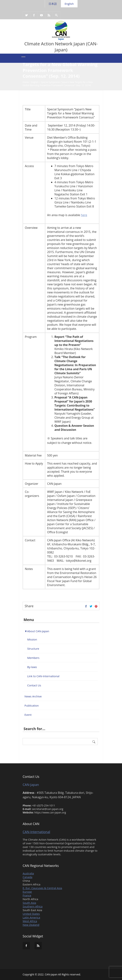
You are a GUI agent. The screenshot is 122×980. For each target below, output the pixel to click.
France (27, 895)
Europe (27, 892)
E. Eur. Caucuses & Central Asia (42, 888)
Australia (28, 873)
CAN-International (36, 832)
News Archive (33, 696)
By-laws (32, 667)
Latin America (31, 917)
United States (31, 914)
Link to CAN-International (43, 676)
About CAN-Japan (38, 631)
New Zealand (31, 925)
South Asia (29, 903)
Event (28, 715)
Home (26, 83)
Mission (32, 639)
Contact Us (34, 685)
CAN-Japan (31, 785)
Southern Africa (33, 906)
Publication (32, 705)
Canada (27, 877)
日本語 (53, 4)
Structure (33, 649)
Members (33, 658)
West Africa (30, 921)
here (84, 215)
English (69, 4)
